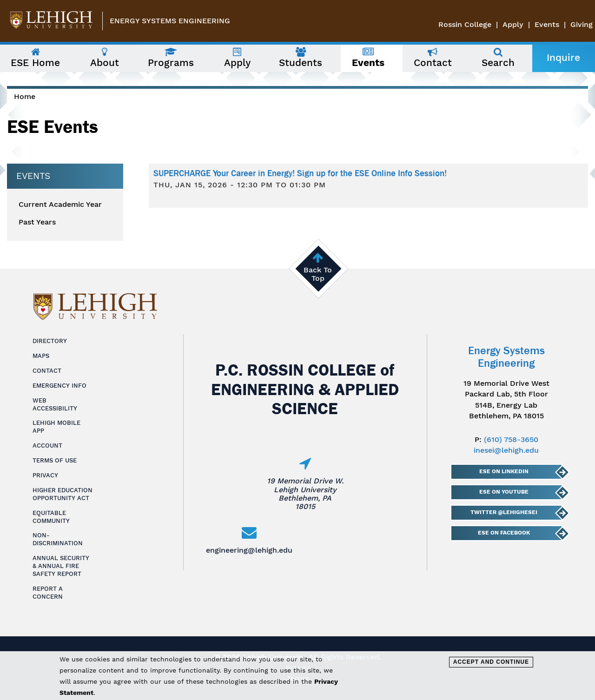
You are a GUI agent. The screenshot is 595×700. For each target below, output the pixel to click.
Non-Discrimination (58, 539)
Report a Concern (48, 593)
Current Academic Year (60, 205)
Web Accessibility (55, 404)
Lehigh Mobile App (56, 427)
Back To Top (318, 274)
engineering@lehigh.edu (249, 550)
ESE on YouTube (503, 492)
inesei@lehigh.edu (506, 450)
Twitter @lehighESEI (503, 512)
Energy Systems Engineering (170, 21)
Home (25, 96)
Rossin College (465, 24)
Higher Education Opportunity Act (63, 494)
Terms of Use (55, 460)
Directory (50, 341)
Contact (47, 371)
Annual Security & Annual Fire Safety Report (61, 566)
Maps (41, 356)
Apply (513, 24)
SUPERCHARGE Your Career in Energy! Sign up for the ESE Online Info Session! (300, 173)
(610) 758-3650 (511, 439)
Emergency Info (59, 386)
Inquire (563, 58)
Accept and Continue (491, 662)
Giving (582, 24)
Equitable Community (51, 517)
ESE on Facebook (503, 533)
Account (47, 446)
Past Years (37, 222)
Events (547, 24)
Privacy (45, 475)
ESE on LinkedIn (503, 471)
